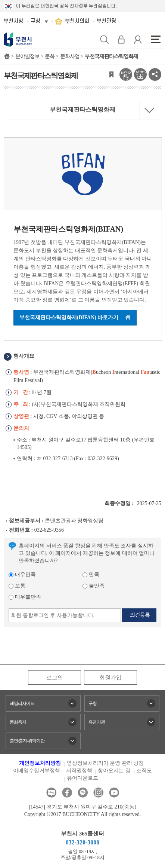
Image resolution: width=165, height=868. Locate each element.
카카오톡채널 (83, 793)
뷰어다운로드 (82, 778)
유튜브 (114, 793)
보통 (17, 586)
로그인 (55, 678)
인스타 (98, 793)
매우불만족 (25, 597)
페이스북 (67, 793)
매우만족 (22, 574)
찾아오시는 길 (114, 771)
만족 (91, 574)
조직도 (144, 771)
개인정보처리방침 (40, 763)
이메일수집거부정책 (37, 771)
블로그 (51, 793)
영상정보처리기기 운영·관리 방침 (105, 763)
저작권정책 (79, 771)
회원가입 (110, 678)
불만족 (94, 586)
